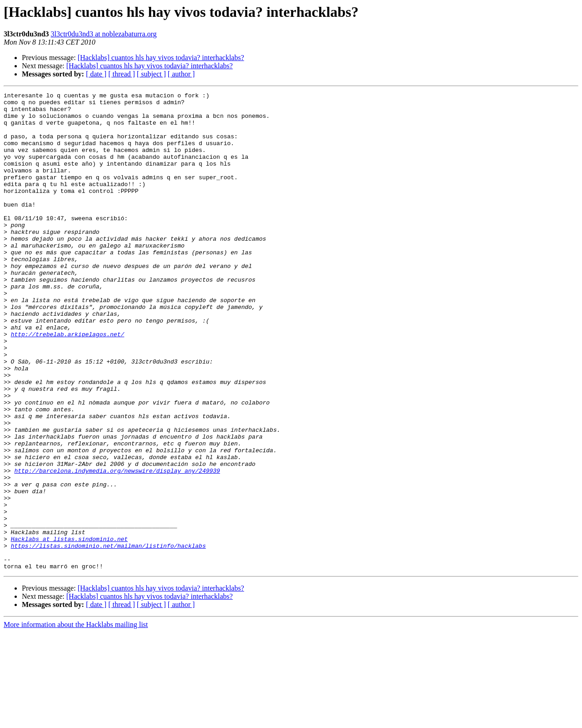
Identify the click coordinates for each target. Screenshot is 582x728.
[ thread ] (122, 74)
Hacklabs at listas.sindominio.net (69, 629)
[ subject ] (151, 74)
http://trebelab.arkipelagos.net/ (68, 383)
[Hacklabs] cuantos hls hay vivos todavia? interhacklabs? (161, 58)
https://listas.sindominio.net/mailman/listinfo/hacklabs (108, 637)
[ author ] (181, 74)
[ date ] (96, 74)
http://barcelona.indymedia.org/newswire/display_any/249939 (117, 547)
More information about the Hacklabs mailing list (76, 720)
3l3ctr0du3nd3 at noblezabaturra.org (104, 34)
